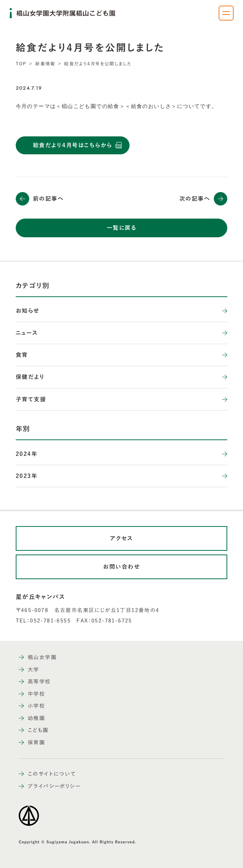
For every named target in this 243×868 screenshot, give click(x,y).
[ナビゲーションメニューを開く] (226, 13)
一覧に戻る (122, 228)
